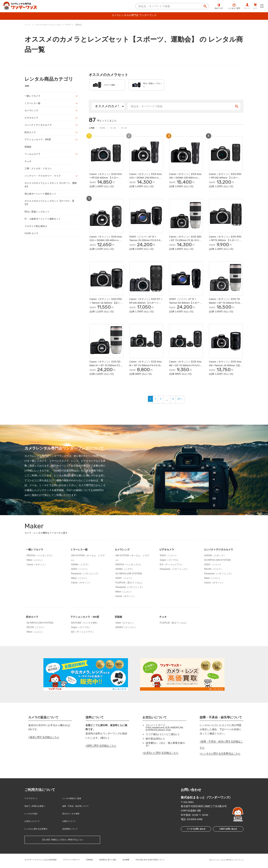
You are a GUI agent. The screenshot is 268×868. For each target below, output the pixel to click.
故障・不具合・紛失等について (79, 813)
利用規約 (101, 861)
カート (254, 7)
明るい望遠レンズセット (38, 217)
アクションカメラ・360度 (39, 142)
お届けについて (71, 825)
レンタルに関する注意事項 (39, 832)
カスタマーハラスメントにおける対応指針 (44, 861)
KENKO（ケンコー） (126, 637)
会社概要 (143, 861)
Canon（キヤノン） (37, 574)
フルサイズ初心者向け (37, 233)
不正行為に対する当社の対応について (171, 861)
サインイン (242, 7)
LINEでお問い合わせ (228, 839)
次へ (183, 409)
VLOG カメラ (32, 240)
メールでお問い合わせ (195, 839)
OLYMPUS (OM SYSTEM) (129, 583)
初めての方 (211, 7)
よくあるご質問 (226, 7)
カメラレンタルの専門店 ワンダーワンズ (134, 16)
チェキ (28, 165)
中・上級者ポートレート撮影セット (44, 225)
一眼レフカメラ (33, 97)
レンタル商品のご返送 (75, 807)
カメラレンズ (32, 112)
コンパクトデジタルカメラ (39, 127)
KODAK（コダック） (215, 565)
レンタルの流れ (33, 819)
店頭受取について (72, 832)
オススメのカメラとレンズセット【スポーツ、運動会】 (50, 189)
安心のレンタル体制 (73, 819)
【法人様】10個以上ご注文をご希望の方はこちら (62, 842)
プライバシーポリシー (81, 861)
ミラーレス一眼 (33, 105)
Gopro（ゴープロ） (170, 569)
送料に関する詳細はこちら (102, 755)
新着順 (105, 131)
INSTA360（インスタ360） (85, 632)
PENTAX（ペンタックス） (40, 565)
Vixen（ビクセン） (125, 632)
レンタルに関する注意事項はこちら (221, 763)
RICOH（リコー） (214, 578)
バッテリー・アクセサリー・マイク (44, 180)
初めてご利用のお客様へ (38, 813)
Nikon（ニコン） (35, 569)
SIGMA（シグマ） (80, 574)
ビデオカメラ (32, 120)
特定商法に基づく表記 (122, 861)
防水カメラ (31, 135)
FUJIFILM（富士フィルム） (129, 592)
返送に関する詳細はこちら (45, 746)
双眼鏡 (28, 150)
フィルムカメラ (33, 157)
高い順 (130, 131)
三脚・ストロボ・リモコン (39, 172)
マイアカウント (33, 807)
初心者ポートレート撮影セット (42, 199)
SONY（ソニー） (80, 578)
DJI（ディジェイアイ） (172, 574)
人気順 (92, 131)
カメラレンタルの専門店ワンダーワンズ (225, 862)
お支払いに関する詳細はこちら (161, 762)
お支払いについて (34, 825)
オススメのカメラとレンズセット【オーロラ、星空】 (50, 208)
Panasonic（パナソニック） (85, 583)
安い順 (117, 131)
